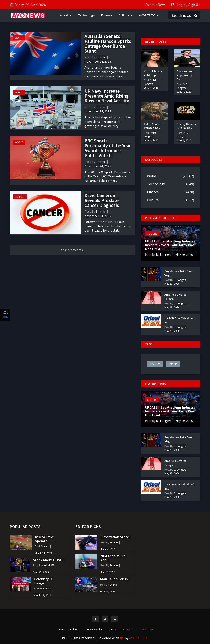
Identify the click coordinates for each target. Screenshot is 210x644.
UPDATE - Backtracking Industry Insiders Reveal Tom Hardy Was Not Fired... (170, 245)
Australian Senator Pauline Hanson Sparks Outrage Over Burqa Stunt (108, 44)
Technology (86, 15)
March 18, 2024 (43, 595)
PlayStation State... (116, 537)
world (173, 364)
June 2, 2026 (108, 572)
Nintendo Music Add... (113, 558)
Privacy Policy (96, 629)
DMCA (115, 629)
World (66, 15)
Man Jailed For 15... (115, 579)
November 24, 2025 (98, 61)
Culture (126, 15)
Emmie (101, 57)
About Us (130, 629)
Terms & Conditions (70, 629)
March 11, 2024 (44, 553)
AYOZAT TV (149, 15)
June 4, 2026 (151, 87)
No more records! (72, 250)
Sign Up (194, 5)
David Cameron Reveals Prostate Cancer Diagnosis (102, 200)
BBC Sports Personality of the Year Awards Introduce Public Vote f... (108, 148)
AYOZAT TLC (139, 638)
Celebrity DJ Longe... (44, 581)
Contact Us (147, 629)
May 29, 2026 (184, 254)
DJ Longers (150, 82)
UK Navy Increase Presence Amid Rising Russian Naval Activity (107, 96)
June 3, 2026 (108, 549)
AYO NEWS (48, 565)
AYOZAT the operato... (44, 539)
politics (155, 364)
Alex (46, 546)
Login (181, 5)
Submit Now (155, 5)
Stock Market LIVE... (49, 560)
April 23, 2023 (41, 572)
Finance (107, 15)
